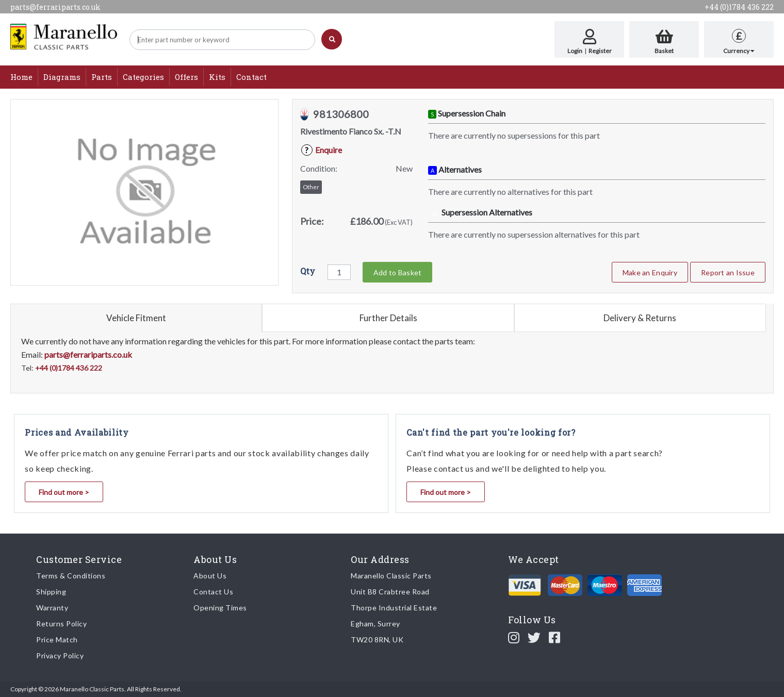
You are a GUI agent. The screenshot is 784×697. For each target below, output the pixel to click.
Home (21, 77)
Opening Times (220, 608)
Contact (251, 77)
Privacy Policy (60, 655)
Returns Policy (61, 624)
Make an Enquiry (650, 272)
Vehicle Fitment (136, 318)
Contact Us (213, 592)
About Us (210, 576)
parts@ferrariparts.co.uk (55, 7)
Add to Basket (397, 272)
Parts (102, 77)
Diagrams (62, 77)
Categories (143, 77)
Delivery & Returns (640, 318)
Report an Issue (728, 272)
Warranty (52, 608)
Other (311, 187)
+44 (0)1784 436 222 (739, 7)
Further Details (388, 318)
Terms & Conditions (71, 576)
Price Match (57, 640)
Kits (217, 77)
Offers (186, 77)
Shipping (51, 592)
